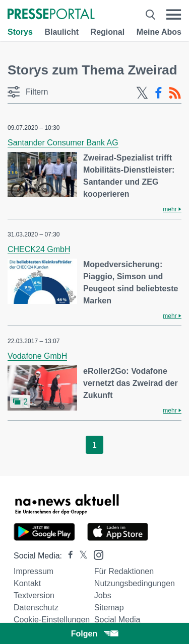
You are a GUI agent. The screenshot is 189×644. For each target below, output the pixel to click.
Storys (20, 32)
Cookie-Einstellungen (52, 620)
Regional (108, 32)
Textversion (34, 595)
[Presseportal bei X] (80, 556)
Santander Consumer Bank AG (63, 143)
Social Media (117, 620)
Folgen (94, 634)
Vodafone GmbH (37, 356)
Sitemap (109, 608)
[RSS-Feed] (175, 93)
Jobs (103, 595)
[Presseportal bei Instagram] (96, 554)
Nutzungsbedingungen (135, 583)
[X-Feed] (142, 93)
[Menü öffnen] (174, 15)
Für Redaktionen (124, 571)
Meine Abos (159, 32)
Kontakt (27, 583)
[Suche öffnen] (150, 15)
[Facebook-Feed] (159, 93)
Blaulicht (61, 32)
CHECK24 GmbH (39, 249)
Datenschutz (36, 608)
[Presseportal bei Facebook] (68, 556)
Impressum (34, 571)
